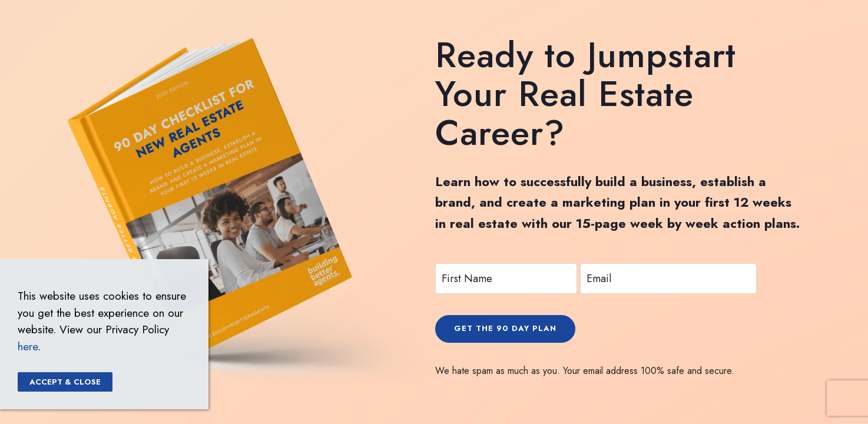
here (28, 347)
